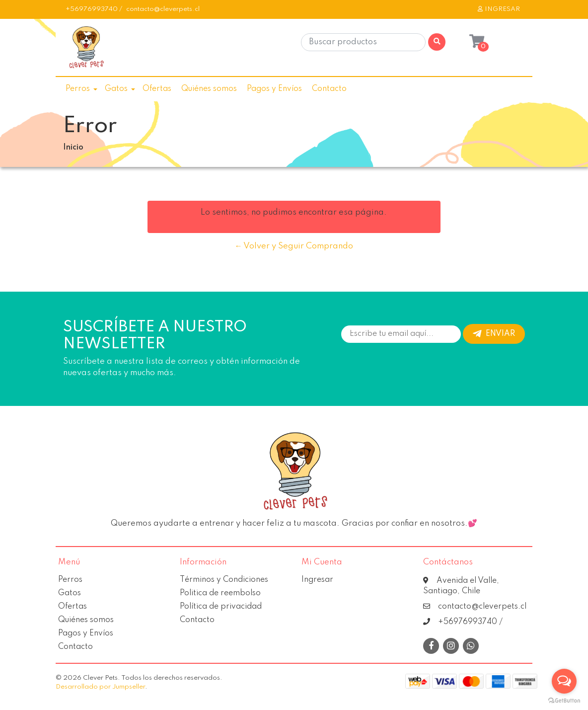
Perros (78, 89)
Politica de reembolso (220, 593)
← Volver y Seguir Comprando (294, 246)
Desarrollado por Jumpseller (100, 687)
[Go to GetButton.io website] (564, 700)
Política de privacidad (221, 607)
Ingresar (317, 580)
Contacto (329, 89)
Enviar (494, 334)
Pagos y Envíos (274, 89)
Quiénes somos (209, 89)
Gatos (116, 89)
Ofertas (157, 89)
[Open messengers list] (564, 681)
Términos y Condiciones (224, 580)
